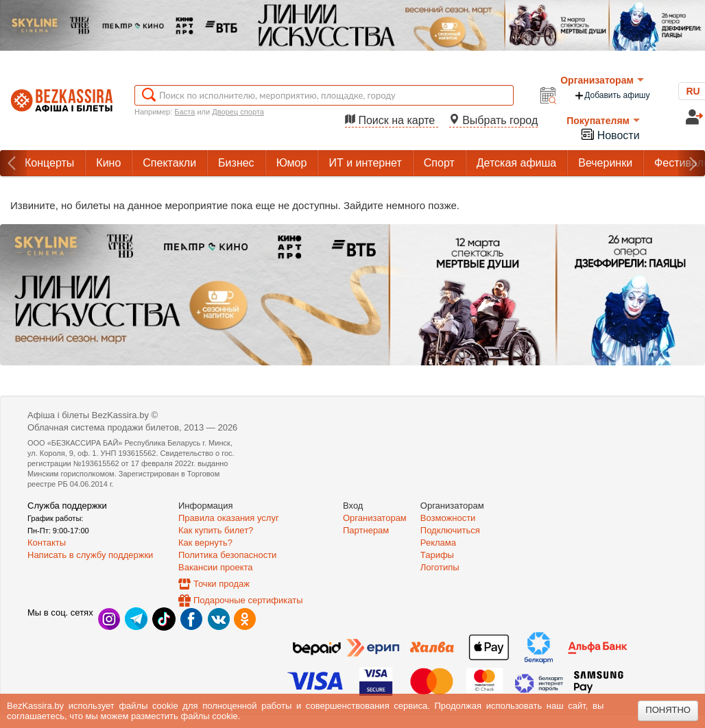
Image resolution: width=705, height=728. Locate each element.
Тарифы (437, 555)
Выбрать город (494, 120)
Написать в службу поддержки (90, 555)
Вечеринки (605, 163)
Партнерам (366, 530)
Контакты (47, 543)
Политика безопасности (227, 555)
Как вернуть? (205, 543)
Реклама (438, 543)
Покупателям (603, 121)
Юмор (292, 163)
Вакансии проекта (216, 567)
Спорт (439, 163)
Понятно (668, 710)
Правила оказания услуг (229, 518)
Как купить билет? (216, 530)
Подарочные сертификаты (248, 600)
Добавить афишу (612, 96)
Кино (108, 163)
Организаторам (602, 80)
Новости (610, 134)
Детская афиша (516, 163)
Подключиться (450, 530)
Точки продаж (222, 584)
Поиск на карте (392, 120)
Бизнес (236, 163)
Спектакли (169, 163)
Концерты (49, 163)
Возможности (448, 518)
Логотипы (440, 567)
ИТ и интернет (365, 163)
